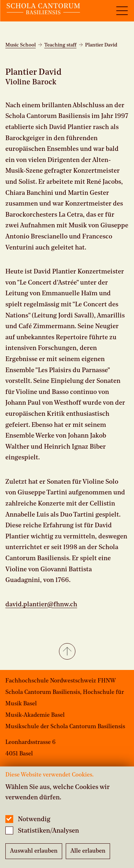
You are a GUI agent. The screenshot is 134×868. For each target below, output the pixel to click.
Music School (21, 45)
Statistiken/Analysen (48, 831)
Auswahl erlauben (34, 851)
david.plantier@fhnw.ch (41, 605)
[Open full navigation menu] (122, 11)
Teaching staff (60, 45)
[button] (67, 652)
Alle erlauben (88, 851)
